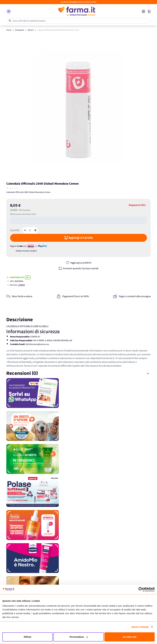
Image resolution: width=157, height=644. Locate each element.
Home (9, 30)
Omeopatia (19, 30)
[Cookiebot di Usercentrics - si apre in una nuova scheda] (141, 589)
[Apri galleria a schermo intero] (78, 107)
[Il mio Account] (143, 11)
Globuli (31, 30)
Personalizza (79, 637)
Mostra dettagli (140, 627)
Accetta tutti (129, 637)
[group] (13, 188)
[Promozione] (78, 393)
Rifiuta (28, 637)
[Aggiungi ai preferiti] (78, 263)
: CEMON (21, 285)
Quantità (15, 230)
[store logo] (76, 11)
